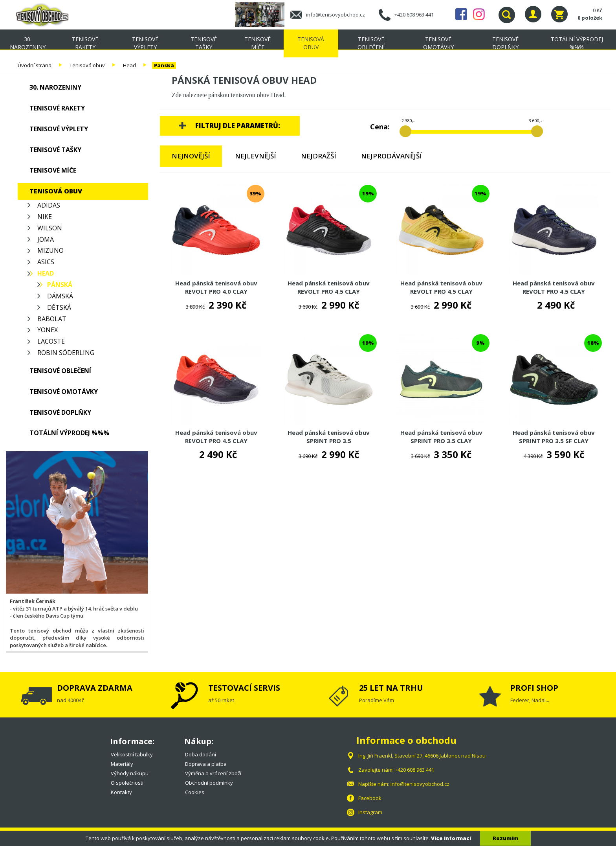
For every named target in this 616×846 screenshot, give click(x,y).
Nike (45, 217)
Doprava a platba (206, 764)
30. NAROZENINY (28, 43)
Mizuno (50, 250)
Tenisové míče (258, 43)
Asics (46, 262)
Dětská (59, 307)
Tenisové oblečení (371, 43)
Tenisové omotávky (438, 43)
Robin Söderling (66, 353)
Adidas (49, 205)
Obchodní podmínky (209, 783)
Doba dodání (201, 754)
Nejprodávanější (391, 156)
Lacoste (51, 341)
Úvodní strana (35, 65)
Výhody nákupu (130, 773)
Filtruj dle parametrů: (238, 126)
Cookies (195, 792)
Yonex (48, 330)
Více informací (451, 838)
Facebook (461, 14)
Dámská (60, 296)
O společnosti (127, 783)
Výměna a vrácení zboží (213, 773)
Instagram (479, 14)
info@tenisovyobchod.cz (335, 15)
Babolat (52, 319)
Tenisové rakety (85, 43)
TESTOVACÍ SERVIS (244, 688)
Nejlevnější (256, 156)
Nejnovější (191, 156)
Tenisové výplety (145, 43)
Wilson (50, 228)
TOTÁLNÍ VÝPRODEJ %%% (577, 43)
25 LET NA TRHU (391, 688)
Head (129, 65)
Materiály (122, 764)
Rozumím (505, 838)
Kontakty (121, 792)
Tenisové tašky (204, 43)
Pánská (164, 65)
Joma (46, 239)
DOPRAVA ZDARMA (95, 688)
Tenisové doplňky (505, 43)
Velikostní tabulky (132, 754)
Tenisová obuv (311, 43)
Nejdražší (319, 156)
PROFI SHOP (534, 688)
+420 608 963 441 (414, 15)
